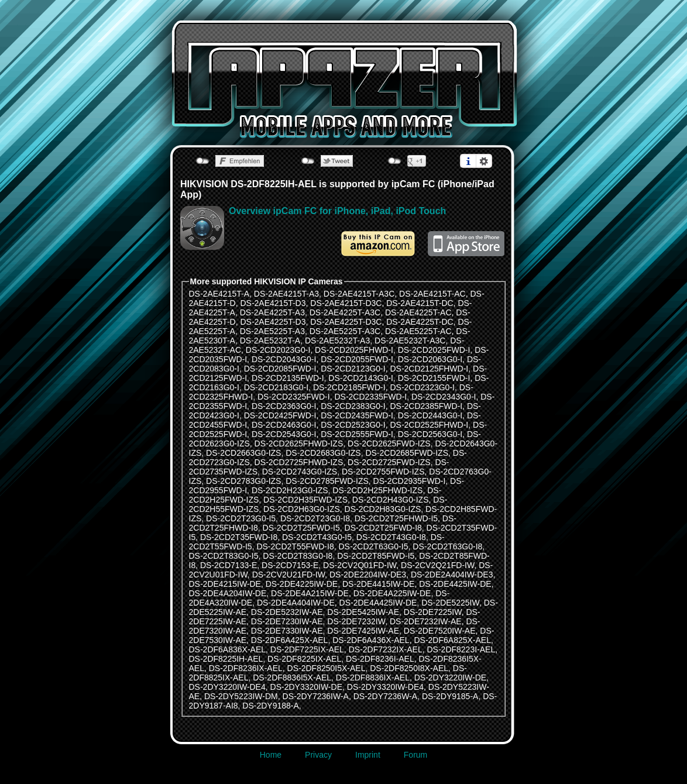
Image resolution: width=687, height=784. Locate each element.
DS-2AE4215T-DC (420, 303)
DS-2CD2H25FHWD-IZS (377, 490)
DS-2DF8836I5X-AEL (292, 678)
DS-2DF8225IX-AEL (304, 659)
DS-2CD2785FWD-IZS (327, 481)
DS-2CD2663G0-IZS (243, 453)
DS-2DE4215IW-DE (225, 584)
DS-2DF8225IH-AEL (226, 659)
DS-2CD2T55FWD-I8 (295, 546)
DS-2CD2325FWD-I (294, 397)
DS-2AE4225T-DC (420, 322)
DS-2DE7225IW (433, 612)
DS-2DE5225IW (450, 603)
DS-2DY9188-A (271, 706)
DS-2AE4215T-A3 (286, 294)
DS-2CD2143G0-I (361, 378)
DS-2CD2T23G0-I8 (315, 518)
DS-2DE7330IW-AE (287, 631)
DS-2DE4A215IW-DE (310, 593)
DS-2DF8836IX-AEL (373, 678)
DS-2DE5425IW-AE (363, 612)
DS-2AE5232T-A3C (410, 341)
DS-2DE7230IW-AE (287, 621)
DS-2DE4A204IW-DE (228, 593)
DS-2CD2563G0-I (430, 434)
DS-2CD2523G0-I (353, 425)
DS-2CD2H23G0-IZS (290, 490)
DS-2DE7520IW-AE (440, 631)
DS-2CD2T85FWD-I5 (376, 556)
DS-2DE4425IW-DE (455, 584)
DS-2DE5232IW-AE (287, 612)
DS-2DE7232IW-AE (426, 621)
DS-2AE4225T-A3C (345, 312)
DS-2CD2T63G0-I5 (373, 546)
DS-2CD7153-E (290, 565)
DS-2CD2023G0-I (278, 350)
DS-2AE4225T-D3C (346, 322)
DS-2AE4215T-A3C (359, 294)
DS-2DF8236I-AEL (380, 659)
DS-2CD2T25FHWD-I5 (396, 518)
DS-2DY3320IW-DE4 (385, 687)
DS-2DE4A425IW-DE (378, 603)
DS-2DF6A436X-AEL (371, 640)
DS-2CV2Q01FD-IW (360, 565)
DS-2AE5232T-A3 (337, 341)
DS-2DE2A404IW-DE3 (452, 575)
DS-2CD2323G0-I (422, 387)
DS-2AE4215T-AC (432, 294)
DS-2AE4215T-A (219, 294)
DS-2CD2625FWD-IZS (389, 443)
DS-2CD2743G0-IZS (300, 472)
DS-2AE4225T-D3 (273, 322)
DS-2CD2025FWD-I (434, 350)
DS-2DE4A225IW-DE (392, 593)
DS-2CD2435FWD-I (357, 415)
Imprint (368, 755)
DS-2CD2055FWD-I (357, 359)
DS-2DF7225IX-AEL (307, 649)
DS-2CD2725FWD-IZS (389, 462)
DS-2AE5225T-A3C (345, 331)
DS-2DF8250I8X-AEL (409, 668)
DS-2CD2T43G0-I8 (391, 537)
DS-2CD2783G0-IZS (243, 481)
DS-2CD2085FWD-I (280, 369)
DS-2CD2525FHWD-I (429, 425)
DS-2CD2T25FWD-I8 (383, 528)
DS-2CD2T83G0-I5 (224, 556)
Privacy (318, 755)
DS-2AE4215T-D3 (273, 303)
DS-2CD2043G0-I (284, 359)
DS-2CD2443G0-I (430, 415)
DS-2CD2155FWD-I (434, 378)
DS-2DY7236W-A (385, 696)
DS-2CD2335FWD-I (370, 397)
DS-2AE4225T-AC (418, 312)
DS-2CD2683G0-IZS (323, 453)
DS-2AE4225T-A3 (272, 312)
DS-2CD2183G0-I (276, 387)
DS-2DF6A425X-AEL (290, 640)
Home (271, 755)
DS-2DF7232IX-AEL (386, 649)
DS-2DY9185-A (450, 696)
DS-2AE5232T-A (270, 341)
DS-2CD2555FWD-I (357, 434)
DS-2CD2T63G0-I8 (447, 546)
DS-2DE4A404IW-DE (296, 603)
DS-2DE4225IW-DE (302, 584)
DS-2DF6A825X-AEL (452, 640)
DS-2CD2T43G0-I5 (317, 537)
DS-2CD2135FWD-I (288, 378)
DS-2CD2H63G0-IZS (302, 509)
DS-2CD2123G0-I (353, 369)
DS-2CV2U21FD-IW (288, 575)
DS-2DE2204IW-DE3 (368, 575)
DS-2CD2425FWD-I (280, 415)
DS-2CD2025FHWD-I (354, 350)
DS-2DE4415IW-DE (378, 584)
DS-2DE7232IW (356, 621)
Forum (415, 755)
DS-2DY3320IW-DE (306, 687)
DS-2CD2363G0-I (284, 406)
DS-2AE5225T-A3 (272, 331)
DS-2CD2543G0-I (284, 434)
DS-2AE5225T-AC (418, 331)
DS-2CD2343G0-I (444, 397)
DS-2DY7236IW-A (316, 696)
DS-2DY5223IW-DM (241, 696)
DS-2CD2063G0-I (430, 359)
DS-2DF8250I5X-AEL (327, 668)
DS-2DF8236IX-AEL (246, 668)
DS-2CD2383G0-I (353, 406)
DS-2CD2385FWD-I (426, 406)
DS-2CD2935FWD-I (410, 481)
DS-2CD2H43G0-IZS (391, 500)
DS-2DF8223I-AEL (461, 649)
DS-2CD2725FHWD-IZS (299, 462)
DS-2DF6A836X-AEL (228, 649)
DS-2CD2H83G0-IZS (383, 509)
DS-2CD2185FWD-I (349, 387)
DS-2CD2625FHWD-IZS (299, 443)
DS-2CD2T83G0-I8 (298, 556)
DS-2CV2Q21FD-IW (437, 565)
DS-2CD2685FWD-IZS (407, 453)
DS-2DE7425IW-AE (363, 631)
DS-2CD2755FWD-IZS (383, 472)
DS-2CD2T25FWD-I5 (301, 528)
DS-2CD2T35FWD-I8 (239, 537)
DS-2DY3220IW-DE (450, 678)
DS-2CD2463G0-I (284, 425)
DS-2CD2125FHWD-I (429, 369)
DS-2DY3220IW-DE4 (227, 687)
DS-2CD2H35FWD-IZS (305, 500)
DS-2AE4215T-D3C (346, 303)
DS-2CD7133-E (229, 565)
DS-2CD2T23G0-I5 (241, 518)
